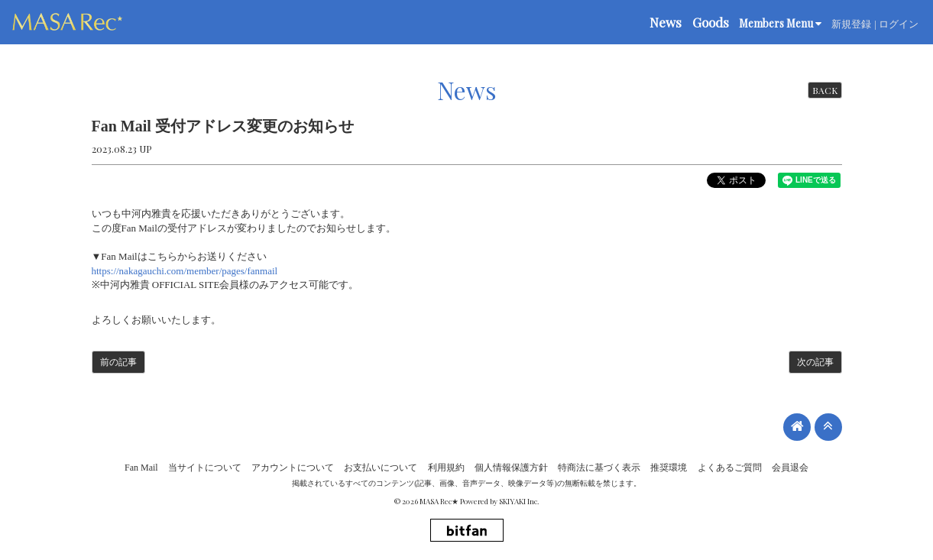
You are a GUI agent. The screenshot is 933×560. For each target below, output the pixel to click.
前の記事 (118, 362)
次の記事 (815, 362)
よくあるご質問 (730, 468)
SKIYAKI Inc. (519, 501)
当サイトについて (205, 468)
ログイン (899, 24)
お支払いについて (381, 468)
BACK (825, 90)
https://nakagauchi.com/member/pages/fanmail (185, 271)
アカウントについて (293, 468)
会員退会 (790, 468)
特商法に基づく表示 (599, 468)
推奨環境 (669, 468)
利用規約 (446, 468)
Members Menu (780, 23)
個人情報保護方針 (511, 468)
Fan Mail (141, 468)
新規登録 (851, 24)
